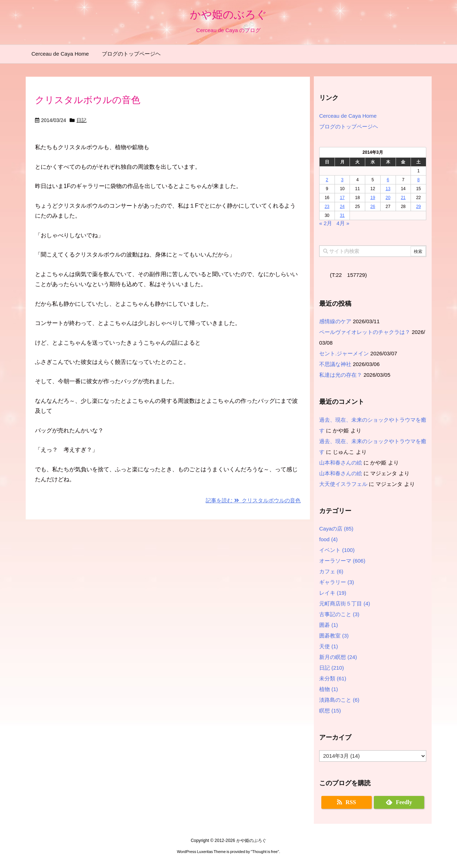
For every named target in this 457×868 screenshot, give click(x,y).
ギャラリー (337, 582)
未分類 (333, 678)
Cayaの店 (336, 529)
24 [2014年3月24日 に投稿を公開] (342, 207)
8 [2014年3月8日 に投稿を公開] (419, 180)
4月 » (343, 223)
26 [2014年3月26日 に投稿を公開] (373, 207)
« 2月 (326, 223)
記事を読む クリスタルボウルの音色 (253, 500)
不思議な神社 (335, 364)
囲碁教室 (334, 636)
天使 (329, 646)
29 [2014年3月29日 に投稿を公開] (418, 207)
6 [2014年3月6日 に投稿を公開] (388, 180)
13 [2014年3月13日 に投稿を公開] (388, 189)
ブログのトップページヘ (349, 126)
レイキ (333, 593)
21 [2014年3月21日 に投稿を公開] (403, 198)
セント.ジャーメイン (344, 353)
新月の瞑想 (338, 657)
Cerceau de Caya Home (348, 116)
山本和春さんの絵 (341, 463)
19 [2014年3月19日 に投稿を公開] (373, 198)
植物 (329, 689)
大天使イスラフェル (343, 484)
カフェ (331, 571)
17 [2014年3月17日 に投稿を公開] (342, 198)
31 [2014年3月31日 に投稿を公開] (342, 215)
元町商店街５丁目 (345, 603)
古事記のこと (339, 614)
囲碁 (329, 625)
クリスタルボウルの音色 (88, 100)
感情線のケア (335, 321)
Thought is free (265, 852)
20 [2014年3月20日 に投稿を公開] (388, 198)
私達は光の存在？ (341, 375)
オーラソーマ (342, 561)
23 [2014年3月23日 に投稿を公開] (327, 207)
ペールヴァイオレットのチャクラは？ (365, 332)
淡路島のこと (339, 700)
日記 (81, 120)
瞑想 (330, 710)
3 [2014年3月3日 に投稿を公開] (342, 180)
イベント (337, 550)
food (328, 539)
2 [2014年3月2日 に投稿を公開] (327, 180)
